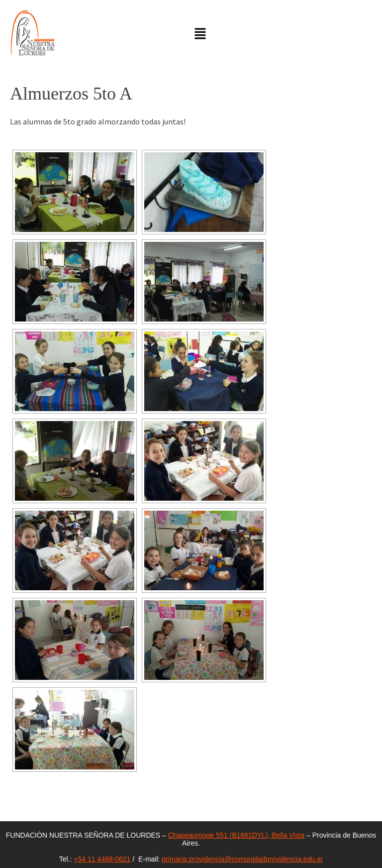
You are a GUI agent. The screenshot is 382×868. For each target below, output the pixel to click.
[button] (200, 34)
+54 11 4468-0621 (102, 859)
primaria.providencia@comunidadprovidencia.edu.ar (242, 859)
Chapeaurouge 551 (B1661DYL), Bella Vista (236, 835)
